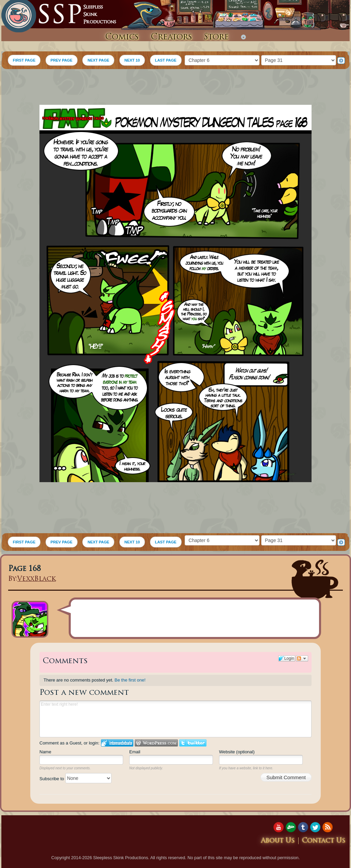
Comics (122, 37)
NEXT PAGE (98, 60)
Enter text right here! (175, 719)
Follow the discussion (302, 658)
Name (45, 752)
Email (135, 752)
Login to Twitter (193, 743)
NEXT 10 (132, 60)
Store (216, 37)
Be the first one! (130, 680)
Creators (171, 37)
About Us (278, 841)
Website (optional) (237, 752)
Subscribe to (76, 779)
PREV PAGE (62, 60)
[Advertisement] (175, 88)
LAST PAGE (166, 60)
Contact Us (324, 841)
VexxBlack (37, 579)
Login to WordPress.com (156, 743)
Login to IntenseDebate (117, 743)
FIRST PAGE (24, 60)
